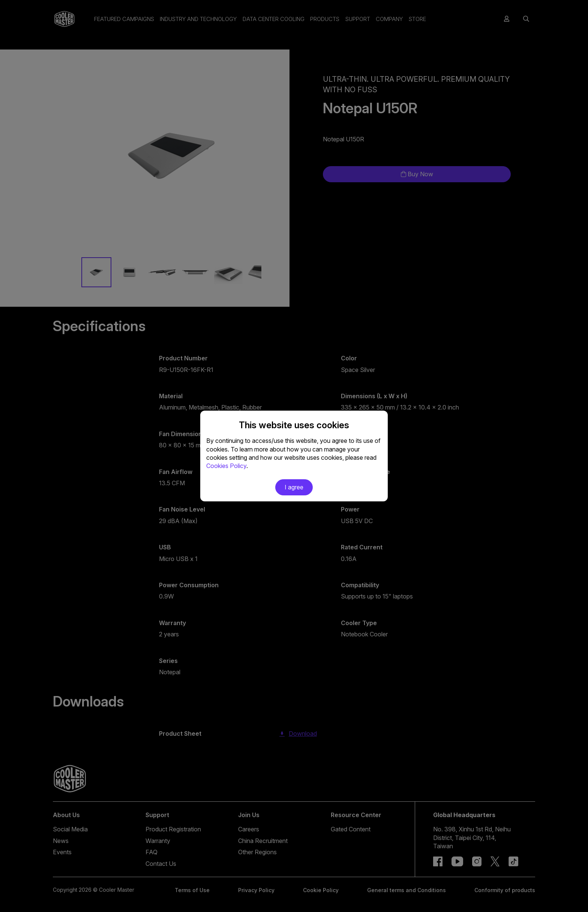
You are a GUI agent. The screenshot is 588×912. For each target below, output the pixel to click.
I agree (294, 487)
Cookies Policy (226, 466)
